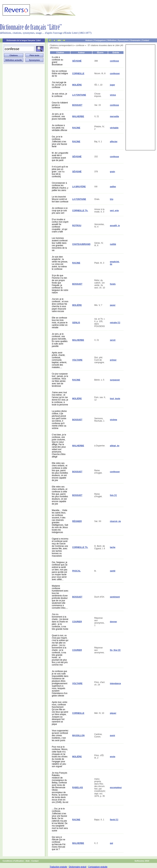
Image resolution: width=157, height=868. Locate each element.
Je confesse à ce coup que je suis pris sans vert (60, 211)
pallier (113, 187)
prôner (113, 360)
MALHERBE (78, 116)
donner (113, 622)
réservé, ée (115, 521)
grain (112, 172)
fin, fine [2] (115, 650)
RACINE (76, 128)
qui (111, 843)
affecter (114, 142)
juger (112, 85)
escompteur (116, 788)
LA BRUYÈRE (79, 187)
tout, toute (115, 399)
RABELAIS (78, 788)
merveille (114, 116)
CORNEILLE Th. (80, 211)
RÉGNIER (77, 521)
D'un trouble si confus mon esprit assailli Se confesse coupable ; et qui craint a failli (60, 226)
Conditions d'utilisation (13, 861)
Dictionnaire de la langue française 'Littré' (24, 40)
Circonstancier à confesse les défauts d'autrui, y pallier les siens (60, 187)
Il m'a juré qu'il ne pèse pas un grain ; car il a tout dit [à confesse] (60, 172)
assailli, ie (115, 226)
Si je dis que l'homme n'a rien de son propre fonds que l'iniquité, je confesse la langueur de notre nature (60, 284)
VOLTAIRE (77, 360)
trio (112, 199)
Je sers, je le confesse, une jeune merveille (59, 116)
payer (113, 305)
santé (113, 571)
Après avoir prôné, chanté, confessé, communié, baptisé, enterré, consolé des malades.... (59, 360)
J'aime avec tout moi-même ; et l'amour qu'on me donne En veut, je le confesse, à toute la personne (60, 399)
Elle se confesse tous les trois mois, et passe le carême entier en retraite (60, 323)
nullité (113, 244)
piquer (113, 713)
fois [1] (113, 495)
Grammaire (135, 40)
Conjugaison (100, 40)
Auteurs (89, 40)
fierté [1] (114, 820)
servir (113, 340)
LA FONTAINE (79, 95)
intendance (115, 683)
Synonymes (123, 40)
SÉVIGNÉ (77, 61)
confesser (115, 73)
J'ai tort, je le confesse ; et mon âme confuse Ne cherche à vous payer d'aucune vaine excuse (60, 305)
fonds (113, 284)
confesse (114, 61)
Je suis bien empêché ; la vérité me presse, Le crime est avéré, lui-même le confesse (60, 263)
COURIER (77, 622)
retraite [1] (115, 323)
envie (113, 757)
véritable (114, 128)
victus (113, 95)
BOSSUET (77, 105)
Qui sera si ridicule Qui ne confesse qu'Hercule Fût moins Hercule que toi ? (59, 843)
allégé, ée (115, 446)
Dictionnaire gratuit (78, 867)
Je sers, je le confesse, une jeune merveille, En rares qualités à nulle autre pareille (60, 340)
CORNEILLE (78, 73)
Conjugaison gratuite (98, 867)
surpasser (115, 380)
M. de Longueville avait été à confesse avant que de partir (60, 157)
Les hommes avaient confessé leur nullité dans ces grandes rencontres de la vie (60, 244)
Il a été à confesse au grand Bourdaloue (57, 61)
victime (113, 420)
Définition (112, 40)
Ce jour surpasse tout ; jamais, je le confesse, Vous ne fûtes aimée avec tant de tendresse (60, 380)
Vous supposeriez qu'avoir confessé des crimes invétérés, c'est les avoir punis (60, 735)
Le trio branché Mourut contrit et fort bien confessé (60, 199)
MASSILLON (78, 735)
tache (113, 547)
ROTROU (77, 226)
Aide (28, 861)
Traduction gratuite (58, 867)
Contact (146, 40)
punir (113, 735)
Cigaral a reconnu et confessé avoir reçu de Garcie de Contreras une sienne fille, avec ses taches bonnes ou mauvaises (60, 547)
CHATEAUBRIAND (81, 244)
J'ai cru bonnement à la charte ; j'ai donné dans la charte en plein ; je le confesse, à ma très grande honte (60, 622)
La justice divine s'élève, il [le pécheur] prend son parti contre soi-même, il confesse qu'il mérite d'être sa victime (59, 420)
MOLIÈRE (77, 85)
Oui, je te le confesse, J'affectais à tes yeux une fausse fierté (59, 142)
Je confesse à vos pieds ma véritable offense (59, 128)
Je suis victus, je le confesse (59, 95)
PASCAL (76, 571)
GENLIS (76, 323)
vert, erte (114, 211)
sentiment (115, 597)
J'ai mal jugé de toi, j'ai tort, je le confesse (59, 85)
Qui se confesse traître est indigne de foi (60, 73)
